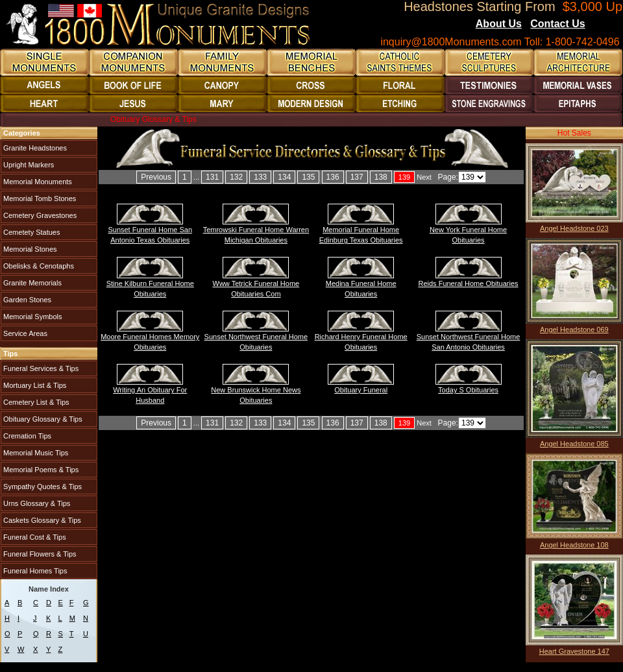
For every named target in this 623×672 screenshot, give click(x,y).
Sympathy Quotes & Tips (42, 486)
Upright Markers (28, 165)
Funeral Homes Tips (34, 571)
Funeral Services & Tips (40, 368)
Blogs (603, 25)
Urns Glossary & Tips (36, 503)
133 (260, 177)
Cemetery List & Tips (35, 402)
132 (236, 177)
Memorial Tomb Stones (39, 198)
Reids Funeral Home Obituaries (468, 283)
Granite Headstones (34, 148)
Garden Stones (26, 300)
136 (333, 177)
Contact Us (557, 24)
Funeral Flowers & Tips (39, 554)
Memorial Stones (29, 249)
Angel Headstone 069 (574, 330)
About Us (499, 24)
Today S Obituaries (468, 390)
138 (381, 177)
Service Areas (24, 333)
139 (404, 177)
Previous (156, 177)
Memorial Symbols (32, 317)
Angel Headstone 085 (574, 444)
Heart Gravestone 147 (574, 651)
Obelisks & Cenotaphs (38, 266)
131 (212, 177)
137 (357, 177)
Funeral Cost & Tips (34, 537)
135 (308, 177)
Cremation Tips (26, 436)
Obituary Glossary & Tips (42, 419)
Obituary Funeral (361, 390)
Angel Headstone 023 (574, 228)
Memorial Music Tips (35, 453)
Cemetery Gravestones (39, 215)
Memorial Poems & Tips (40, 470)
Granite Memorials (31, 283)
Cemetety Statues (31, 232)
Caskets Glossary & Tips (41, 520)
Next (424, 177)
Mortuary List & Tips (34, 385)
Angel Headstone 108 (574, 545)
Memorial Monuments (37, 182)
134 (284, 177)
